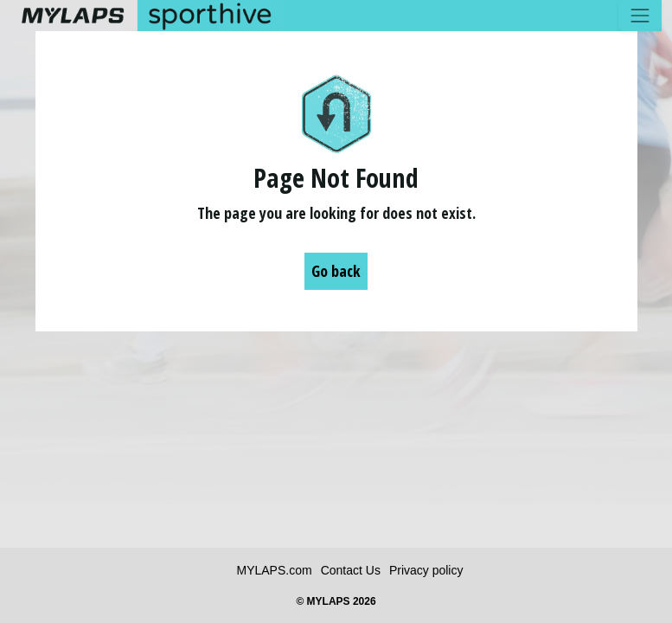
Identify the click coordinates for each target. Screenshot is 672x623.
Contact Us (351, 570)
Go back (336, 271)
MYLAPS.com (275, 570)
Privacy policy (426, 570)
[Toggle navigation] (640, 16)
